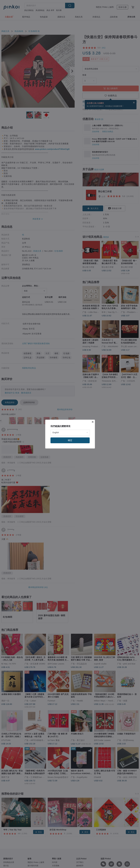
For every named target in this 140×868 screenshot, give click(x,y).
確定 (70, 440)
